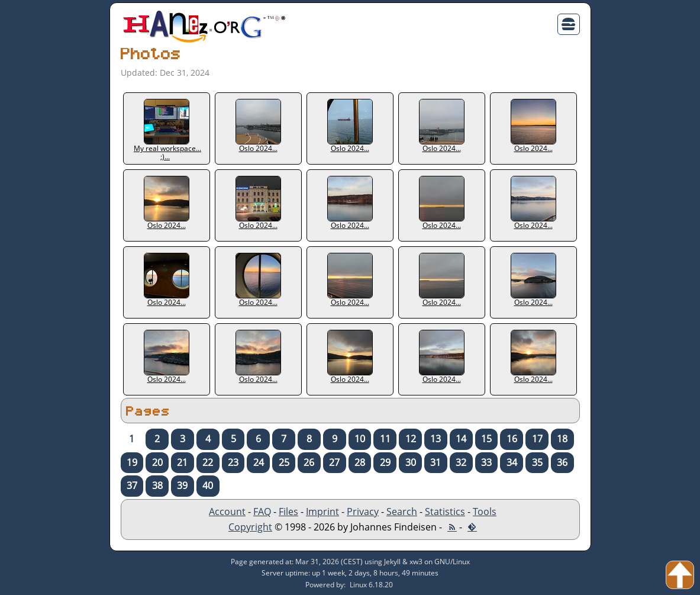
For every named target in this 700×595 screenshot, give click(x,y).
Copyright (250, 527)
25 (284, 462)
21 (182, 462)
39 (182, 485)
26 (309, 462)
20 (157, 462)
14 (461, 439)
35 (537, 462)
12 (411, 439)
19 (132, 462)
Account (227, 512)
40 (208, 485)
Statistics (445, 512)
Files (288, 512)
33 (486, 462)
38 (157, 485)
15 (486, 439)
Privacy (363, 512)
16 (512, 439)
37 (132, 485)
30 (411, 462)
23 (233, 462)
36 (562, 462)
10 (360, 439)
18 (562, 439)
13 (436, 439)
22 (208, 462)
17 (537, 439)
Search (402, 512)
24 (259, 462)
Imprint (322, 512)
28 (360, 462)
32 (461, 462)
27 (334, 462)
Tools (485, 512)
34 (512, 462)
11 (385, 439)
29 (385, 462)
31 (436, 462)
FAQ (262, 512)
